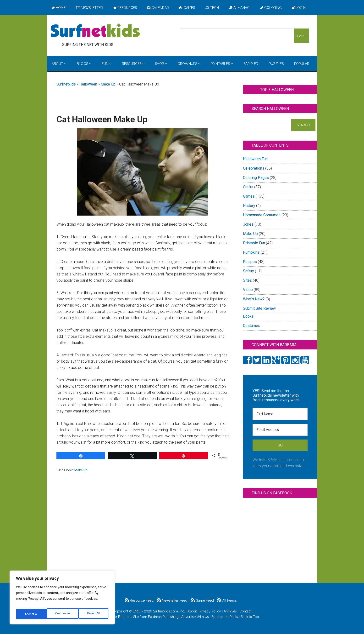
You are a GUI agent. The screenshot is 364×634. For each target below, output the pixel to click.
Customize (31, 614)
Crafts (248, 187)
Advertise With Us (195, 617)
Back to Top (250, 617)
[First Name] (280, 414)
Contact (245, 611)
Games (249, 196)
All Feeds (227, 600)
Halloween (88, 84)
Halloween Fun (255, 159)
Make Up (108, 84)
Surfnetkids (66, 84)
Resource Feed (139, 600)
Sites (247, 280)
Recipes (250, 262)
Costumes (252, 326)
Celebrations (254, 168)
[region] (62, 599)
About (192, 611)
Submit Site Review (259, 308)
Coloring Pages (256, 178)
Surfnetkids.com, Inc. (169, 611)
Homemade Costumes (262, 215)
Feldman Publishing (163, 617)
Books (248, 316)
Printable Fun (254, 243)
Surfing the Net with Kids (95, 31)
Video (248, 290)
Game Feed (202, 600)
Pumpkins (251, 252)
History (249, 206)
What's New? (254, 299)
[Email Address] (280, 430)
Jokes (248, 224)
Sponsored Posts (225, 617)
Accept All (94, 614)
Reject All (63, 614)
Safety (248, 271)
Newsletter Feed (172, 600)
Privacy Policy (210, 611)
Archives (230, 611)
